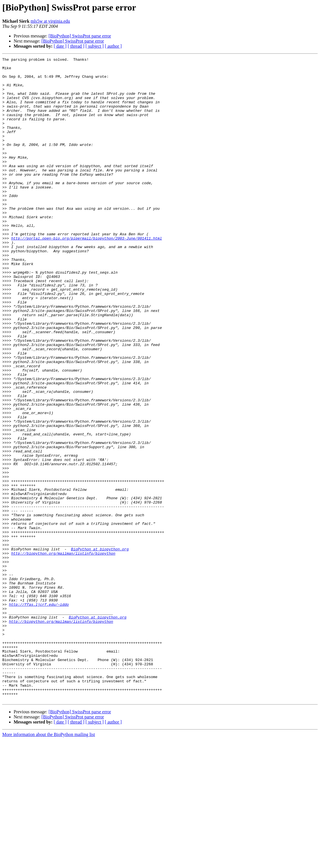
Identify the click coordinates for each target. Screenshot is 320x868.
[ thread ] (76, 46)
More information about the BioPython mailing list (49, 863)
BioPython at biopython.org (100, 648)
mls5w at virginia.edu (50, 21)
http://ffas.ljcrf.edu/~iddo (39, 714)
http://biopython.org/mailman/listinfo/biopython (63, 653)
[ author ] (113, 46)
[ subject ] (95, 46)
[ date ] (60, 46)
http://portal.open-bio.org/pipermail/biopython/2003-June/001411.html (86, 275)
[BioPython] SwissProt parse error (80, 36)
